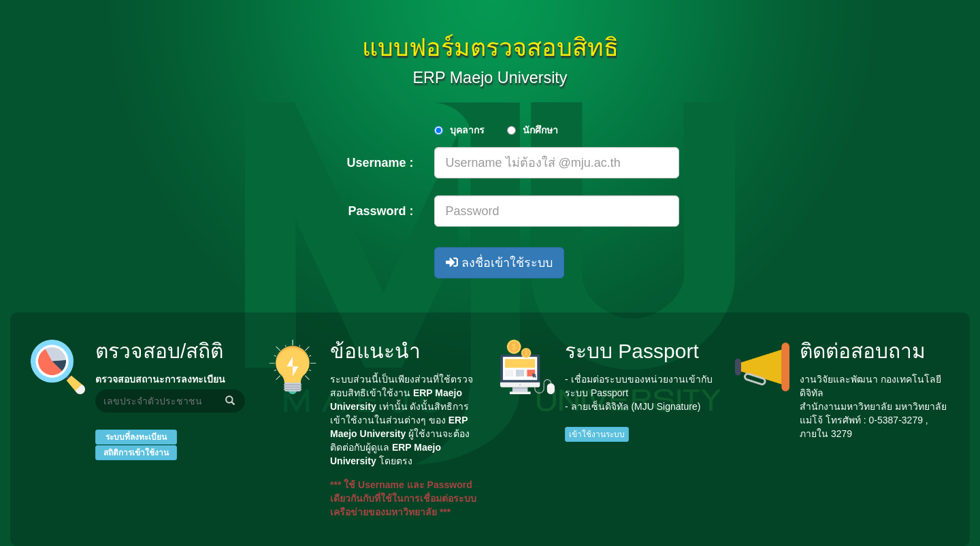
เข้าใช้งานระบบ (597, 434)
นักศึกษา (540, 130)
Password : (380, 211)
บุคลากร (467, 130)
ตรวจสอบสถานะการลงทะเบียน (160, 379)
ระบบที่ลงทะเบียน (136, 437)
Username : (380, 163)
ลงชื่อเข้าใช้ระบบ (499, 263)
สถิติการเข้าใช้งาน (136, 453)
